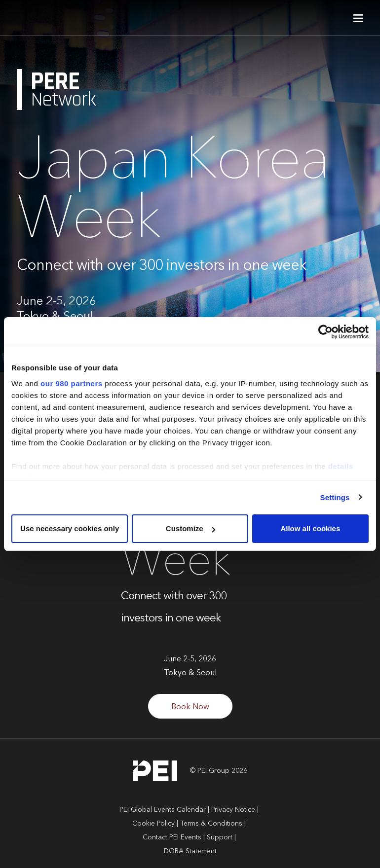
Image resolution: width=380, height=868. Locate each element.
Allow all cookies (310, 528)
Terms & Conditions (211, 824)
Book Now (190, 707)
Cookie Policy (153, 824)
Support (220, 837)
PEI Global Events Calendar (163, 810)
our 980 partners (72, 383)
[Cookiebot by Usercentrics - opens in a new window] (325, 332)
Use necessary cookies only (70, 528)
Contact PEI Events (172, 837)
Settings (335, 497)
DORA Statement (190, 851)
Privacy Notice (233, 810)
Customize (190, 528)
